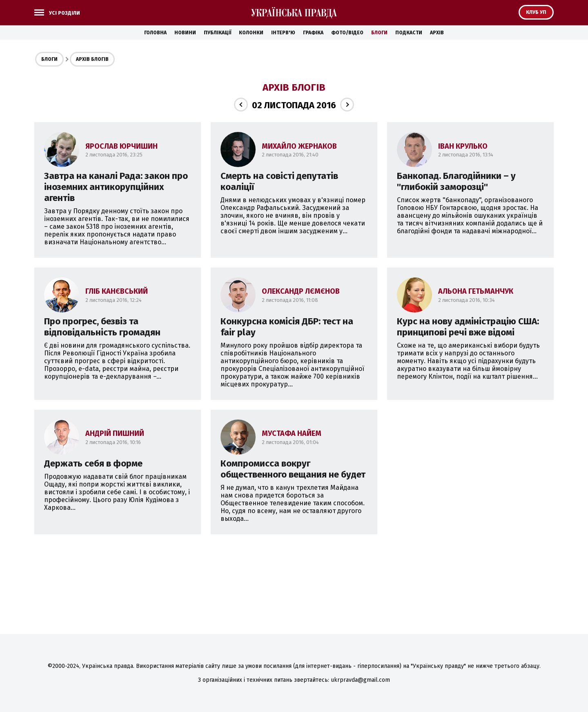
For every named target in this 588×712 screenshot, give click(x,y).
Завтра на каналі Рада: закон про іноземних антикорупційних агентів (116, 187)
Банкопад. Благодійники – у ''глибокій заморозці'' (456, 181)
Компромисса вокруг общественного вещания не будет (293, 469)
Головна (155, 33)
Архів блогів (92, 59)
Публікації (217, 33)
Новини (185, 33)
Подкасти (409, 33)
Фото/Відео (347, 33)
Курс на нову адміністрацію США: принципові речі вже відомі (468, 327)
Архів (437, 33)
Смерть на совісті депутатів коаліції (279, 181)
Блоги (379, 33)
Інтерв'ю (283, 33)
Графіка (313, 33)
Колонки (251, 33)
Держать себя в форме (93, 463)
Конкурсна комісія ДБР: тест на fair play (287, 327)
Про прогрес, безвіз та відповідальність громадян (102, 327)
